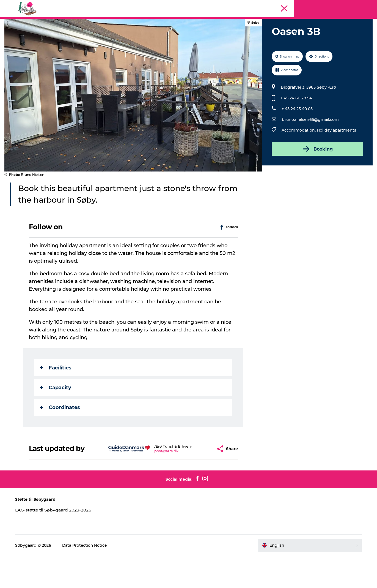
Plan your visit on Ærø (237, 36)
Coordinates (60, 434)
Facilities (56, 394)
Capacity (56, 414)
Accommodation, (299, 156)
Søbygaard (363, 24)
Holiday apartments (336, 156)
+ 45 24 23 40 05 (297, 135)
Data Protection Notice (88, 577)
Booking (317, 175)
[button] (202, 475)
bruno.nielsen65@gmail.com (310, 146)
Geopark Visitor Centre (182, 36)
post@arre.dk (156, 477)
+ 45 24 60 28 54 (296, 124)
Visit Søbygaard (134, 36)
